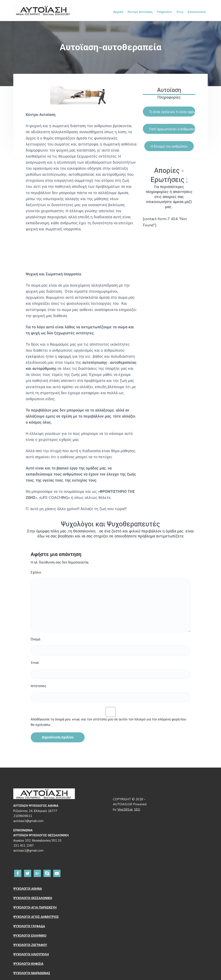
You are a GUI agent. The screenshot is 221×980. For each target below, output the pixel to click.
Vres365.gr (125, 809)
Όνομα (36, 639)
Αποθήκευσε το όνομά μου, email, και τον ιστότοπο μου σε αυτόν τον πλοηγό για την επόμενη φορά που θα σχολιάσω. (109, 722)
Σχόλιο (36, 572)
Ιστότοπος (39, 686)
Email (35, 663)
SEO (137, 809)
